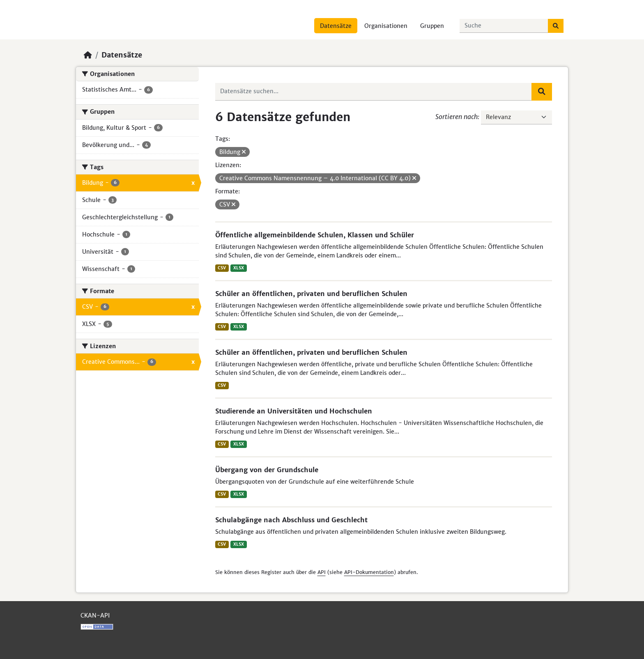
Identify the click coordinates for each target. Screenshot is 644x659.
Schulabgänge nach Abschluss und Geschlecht (291, 520)
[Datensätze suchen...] (504, 26)
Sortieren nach (457, 117)
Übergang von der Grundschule (267, 470)
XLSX (239, 268)
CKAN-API (95, 615)
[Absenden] (556, 26)
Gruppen (432, 26)
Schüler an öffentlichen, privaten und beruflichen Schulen (311, 294)
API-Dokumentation (369, 572)
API (322, 572)
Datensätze (336, 26)
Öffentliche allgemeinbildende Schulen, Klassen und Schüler (315, 235)
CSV (222, 268)
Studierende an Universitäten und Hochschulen (294, 411)
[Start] (88, 55)
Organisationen (386, 26)
